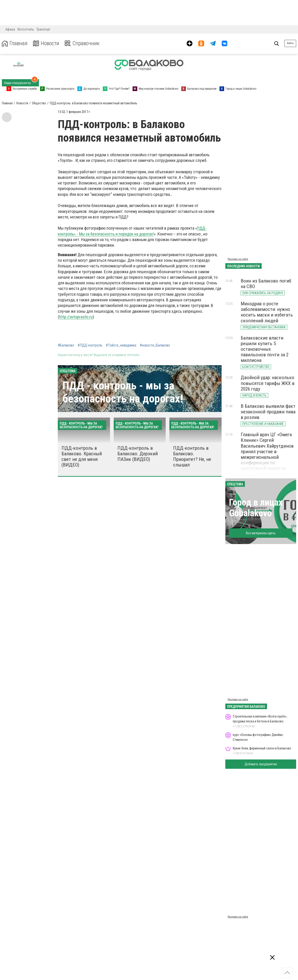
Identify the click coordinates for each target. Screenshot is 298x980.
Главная (15, 43)
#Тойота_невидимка (121, 345)
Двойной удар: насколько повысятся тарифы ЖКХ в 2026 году (268, 383)
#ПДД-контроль (90, 345)
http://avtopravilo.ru (76, 317)
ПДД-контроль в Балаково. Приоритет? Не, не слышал (192, 456)
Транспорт (43, 29)
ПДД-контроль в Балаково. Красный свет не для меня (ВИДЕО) (82, 456)
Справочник (82, 43)
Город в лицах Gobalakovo (256, 508)
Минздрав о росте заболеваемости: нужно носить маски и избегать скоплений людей (267, 312)
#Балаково (66, 345)
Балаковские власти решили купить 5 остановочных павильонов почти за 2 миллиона (265, 349)
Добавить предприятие (261, 764)
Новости (46, 43)
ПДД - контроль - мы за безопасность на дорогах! (123, 392)
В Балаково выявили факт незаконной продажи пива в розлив (268, 412)
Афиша (10, 29)
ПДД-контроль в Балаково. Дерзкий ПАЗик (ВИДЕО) (138, 454)
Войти (290, 43)
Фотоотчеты (26, 29)
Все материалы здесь (261, 533)
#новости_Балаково (155, 345)
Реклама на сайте (238, 259)
